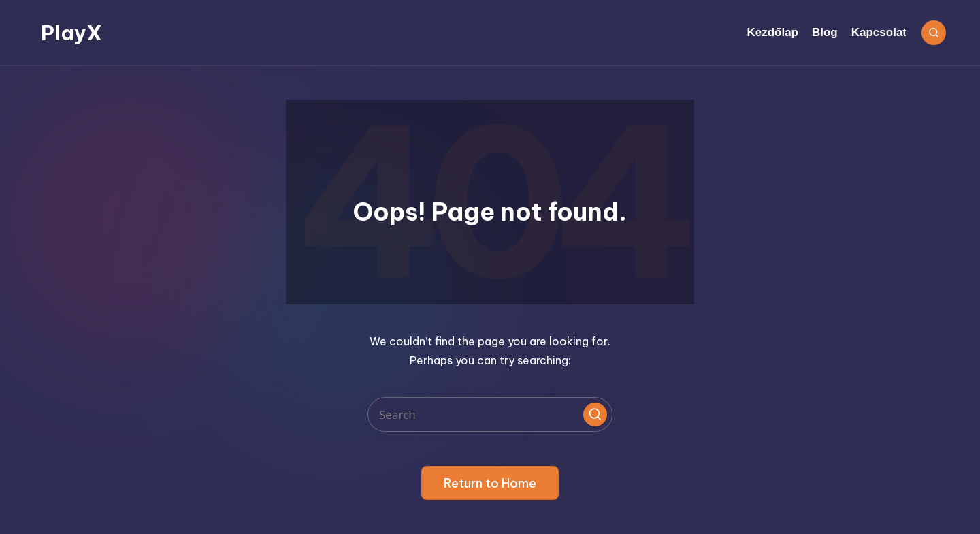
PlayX (71, 33)
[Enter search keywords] (490, 414)
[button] (595, 414)
